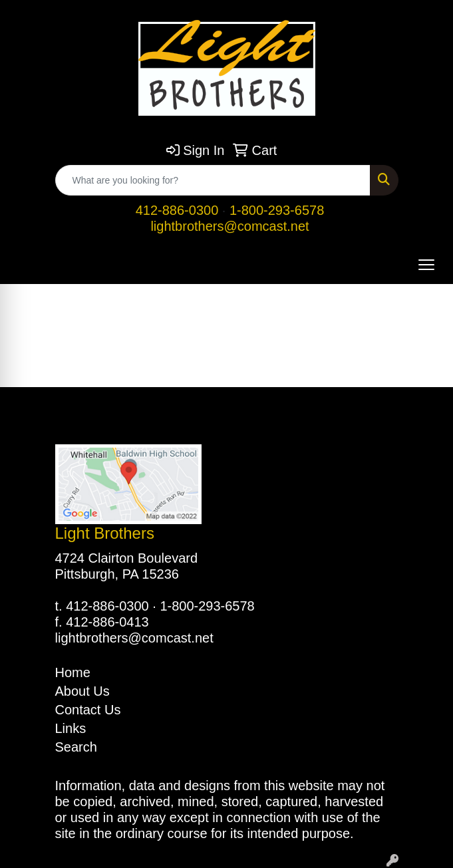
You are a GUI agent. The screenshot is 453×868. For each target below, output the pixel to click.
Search (76, 747)
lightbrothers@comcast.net (229, 226)
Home (73, 672)
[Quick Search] (213, 180)
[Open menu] (426, 265)
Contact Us (88, 710)
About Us (82, 691)
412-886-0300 (177, 210)
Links (71, 728)
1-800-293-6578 (277, 210)
